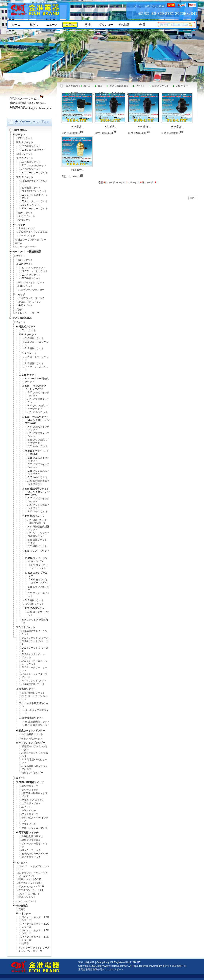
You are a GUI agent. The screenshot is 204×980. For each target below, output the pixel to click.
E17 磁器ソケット (31, 162)
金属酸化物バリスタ (32, 836)
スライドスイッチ (31, 803)
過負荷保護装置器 (31, 840)
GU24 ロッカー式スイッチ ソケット (35, 662)
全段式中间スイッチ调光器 (33, 232)
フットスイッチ (27, 236)
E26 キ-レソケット (32, 205)
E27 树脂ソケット (31, 275)
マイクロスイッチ (31, 857)
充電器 (22, 909)
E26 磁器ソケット (31, 188)
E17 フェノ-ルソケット (34, 165)
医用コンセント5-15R (30, 879)
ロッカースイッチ (31, 850)
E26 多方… (78, 126)
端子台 (19, 243)
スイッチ (26, 807)
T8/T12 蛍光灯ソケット (37, 725)
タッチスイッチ (27, 228)
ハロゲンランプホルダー (32, 290)
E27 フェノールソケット (35, 271)
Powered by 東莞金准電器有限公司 (168, 966)
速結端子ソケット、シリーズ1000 (87, 93)
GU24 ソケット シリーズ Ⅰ (36, 638)
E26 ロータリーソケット (35, 201)
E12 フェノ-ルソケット (34, 150)
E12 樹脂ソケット (34, 348)
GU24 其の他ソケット (33, 684)
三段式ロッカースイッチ (32, 298)
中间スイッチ (26, 305)
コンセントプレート (26, 901)
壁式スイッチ (29, 824)
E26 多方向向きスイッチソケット (39, 482)
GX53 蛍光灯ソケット (33, 693)
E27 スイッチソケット (34, 268)
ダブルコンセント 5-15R (32, 887)
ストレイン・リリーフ (27, 313)
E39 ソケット (26, 213)
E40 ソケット (26, 286)
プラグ (19, 310)
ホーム (137, 6)
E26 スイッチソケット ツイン (40, 567)
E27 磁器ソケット (31, 278)
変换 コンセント (27, 897)
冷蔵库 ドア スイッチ (30, 302)
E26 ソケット (183, 86)
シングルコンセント (29, 894)
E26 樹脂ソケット (34, 600)
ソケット (140, 86)
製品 (100, 86)
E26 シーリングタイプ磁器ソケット (39, 535)
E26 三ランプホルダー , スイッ (40, 581)
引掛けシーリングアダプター (31, 240)
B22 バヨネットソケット (32, 283)
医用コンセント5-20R (30, 883)
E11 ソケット (26, 138)
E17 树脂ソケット (31, 169)
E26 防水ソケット (36, 604)
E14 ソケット (26, 154)
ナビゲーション (27, 122)
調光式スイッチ (30, 786)
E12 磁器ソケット (31, 146)
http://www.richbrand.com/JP (112, 966)
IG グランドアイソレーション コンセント (33, 874)
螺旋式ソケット (161, 86)
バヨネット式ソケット (30, 739)
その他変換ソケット (32, 734)
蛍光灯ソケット (27, 216)
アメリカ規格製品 (119, 86)
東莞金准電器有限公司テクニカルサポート (101, 969)
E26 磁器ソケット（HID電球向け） (38, 522)
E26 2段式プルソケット (34, 191)
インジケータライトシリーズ (34, 948)
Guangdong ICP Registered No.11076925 (118, 962)
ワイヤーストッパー (26, 247)
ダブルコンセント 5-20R (32, 890)
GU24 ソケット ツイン (34, 681)
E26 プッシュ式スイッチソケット (39, 407)
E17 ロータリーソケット (35, 173)
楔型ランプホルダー (32, 773)
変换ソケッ (24, 220)
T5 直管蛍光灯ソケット (37, 722)
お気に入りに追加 (154, 6)
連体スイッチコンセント (35, 828)
